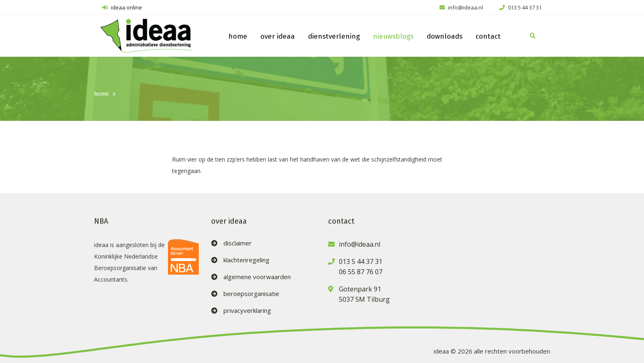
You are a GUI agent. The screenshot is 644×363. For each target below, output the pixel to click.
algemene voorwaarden (257, 277)
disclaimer (238, 243)
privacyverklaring (247, 311)
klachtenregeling (246, 260)
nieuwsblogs (393, 36)
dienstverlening (334, 36)
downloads (445, 36)
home (238, 36)
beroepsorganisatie (251, 294)
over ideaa (278, 36)
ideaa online (122, 7)
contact (488, 36)
